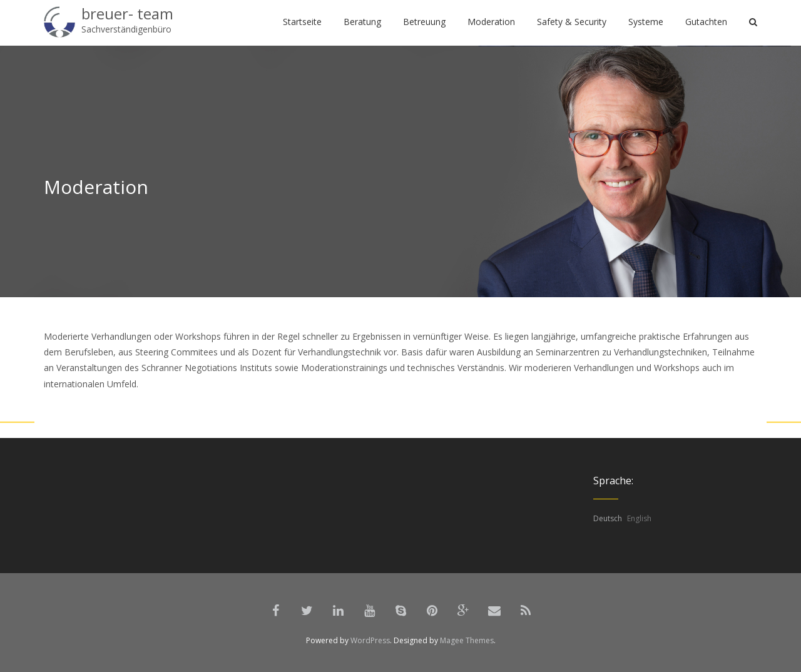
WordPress (370, 640)
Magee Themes (467, 640)
